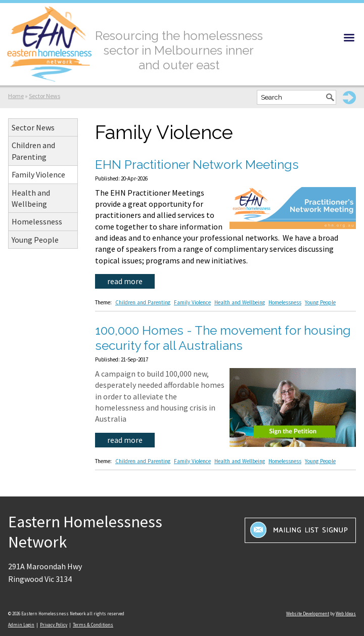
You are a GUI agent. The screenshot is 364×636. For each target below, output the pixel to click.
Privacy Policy (54, 625)
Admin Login (21, 625)
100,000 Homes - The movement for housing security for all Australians (223, 338)
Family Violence (38, 174)
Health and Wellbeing (31, 198)
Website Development (308, 614)
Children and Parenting (33, 151)
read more (125, 281)
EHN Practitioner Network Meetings (197, 165)
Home (16, 96)
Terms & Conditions (93, 625)
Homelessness (37, 221)
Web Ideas (346, 614)
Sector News (44, 96)
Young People (35, 240)
